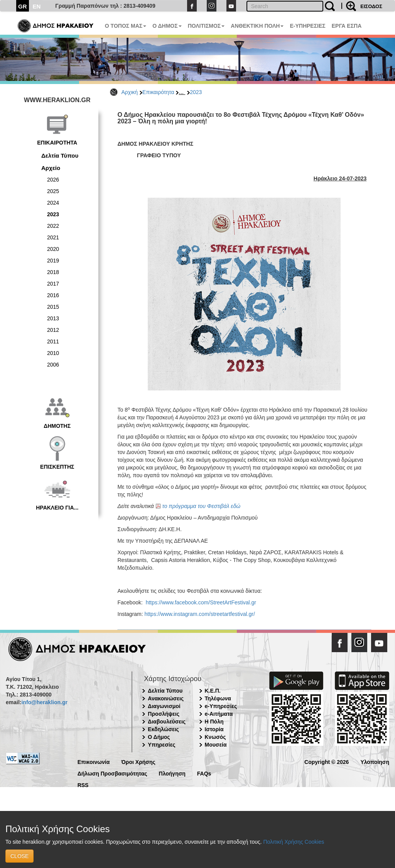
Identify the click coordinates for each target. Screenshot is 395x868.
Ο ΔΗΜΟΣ (167, 26)
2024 (53, 203)
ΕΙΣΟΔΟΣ (371, 6)
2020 (53, 249)
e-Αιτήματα (219, 714)
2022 (53, 226)
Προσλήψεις (164, 714)
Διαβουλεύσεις (167, 722)
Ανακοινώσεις (166, 698)
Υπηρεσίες (161, 745)
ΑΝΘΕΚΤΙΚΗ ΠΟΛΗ (257, 26)
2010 (53, 353)
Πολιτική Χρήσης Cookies (294, 842)
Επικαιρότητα (158, 92)
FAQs (204, 773)
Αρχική (130, 92)
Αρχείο (51, 168)
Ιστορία (214, 729)
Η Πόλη (214, 722)
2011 (53, 341)
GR (23, 6)
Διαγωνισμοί (164, 706)
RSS (83, 785)
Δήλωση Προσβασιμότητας (112, 773)
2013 (53, 318)
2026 (53, 180)
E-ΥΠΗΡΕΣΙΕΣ (307, 26)
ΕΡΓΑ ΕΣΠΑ (347, 26)
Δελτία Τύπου (60, 156)
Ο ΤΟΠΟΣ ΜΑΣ (126, 26)
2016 (53, 295)
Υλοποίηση (375, 761)
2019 (53, 261)
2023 (196, 92)
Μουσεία (216, 745)
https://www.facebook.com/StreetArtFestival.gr (201, 602)
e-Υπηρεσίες (221, 706)
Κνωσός (215, 737)
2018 (53, 272)
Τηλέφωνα (218, 698)
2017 (53, 284)
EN (37, 6)
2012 (53, 330)
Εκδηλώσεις (163, 729)
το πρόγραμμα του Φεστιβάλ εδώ (202, 506)
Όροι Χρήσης (138, 761)
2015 (53, 307)
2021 (53, 237)
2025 (53, 191)
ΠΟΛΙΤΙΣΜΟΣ (206, 26)
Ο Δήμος (159, 737)
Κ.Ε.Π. (213, 691)
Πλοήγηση (172, 773)
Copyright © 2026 (327, 761)
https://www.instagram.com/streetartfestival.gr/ (200, 614)
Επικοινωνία (94, 761)
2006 (53, 365)
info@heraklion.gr (44, 702)
